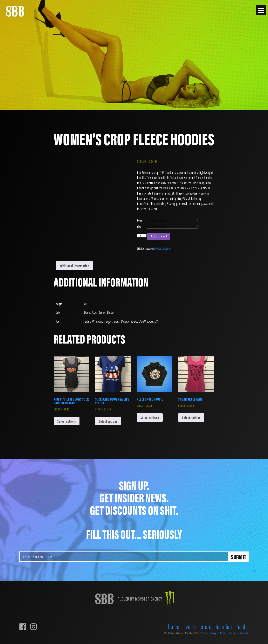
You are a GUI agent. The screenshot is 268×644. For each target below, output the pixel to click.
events (190, 626)
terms (223, 633)
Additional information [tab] (74, 266)
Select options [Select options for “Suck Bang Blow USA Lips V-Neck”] (108, 421)
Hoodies (158, 248)
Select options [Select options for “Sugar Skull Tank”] (191, 417)
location (224, 626)
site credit (244, 633)
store (206, 626)
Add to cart (159, 236)
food (241, 626)
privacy (213, 633)
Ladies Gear (166, 248)
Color (140, 220)
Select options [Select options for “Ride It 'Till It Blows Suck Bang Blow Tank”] (67, 421)
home (174, 626)
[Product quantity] (142, 236)
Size (139, 226)
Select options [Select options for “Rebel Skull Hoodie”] (150, 417)
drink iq (233, 633)
